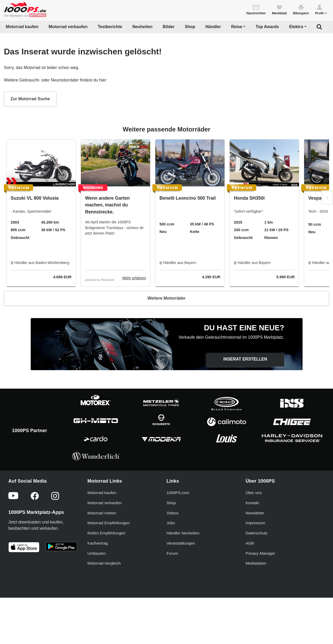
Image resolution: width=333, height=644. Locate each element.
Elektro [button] (296, 27)
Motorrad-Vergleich (104, 606)
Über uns (254, 536)
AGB (250, 586)
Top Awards (267, 27)
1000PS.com (178, 536)
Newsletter (255, 556)
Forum (172, 596)
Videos (172, 556)
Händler (213, 27)
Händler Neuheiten (183, 576)
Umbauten (97, 596)
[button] (321, 9)
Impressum (255, 566)
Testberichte (110, 27)
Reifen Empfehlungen (106, 576)
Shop (190, 27)
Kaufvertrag (98, 586)
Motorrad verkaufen (68, 27)
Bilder (168, 27)
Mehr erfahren (134, 278)
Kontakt (252, 545)
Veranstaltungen (181, 586)
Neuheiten (142, 27)
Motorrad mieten (102, 556)
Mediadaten (256, 606)
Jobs (171, 566)
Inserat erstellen (245, 359)
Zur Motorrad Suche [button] (30, 99)
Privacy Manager (260, 596)
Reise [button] (237, 27)
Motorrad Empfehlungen (109, 566)
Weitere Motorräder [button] (166, 298)
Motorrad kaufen (22, 27)
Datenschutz (257, 576)
